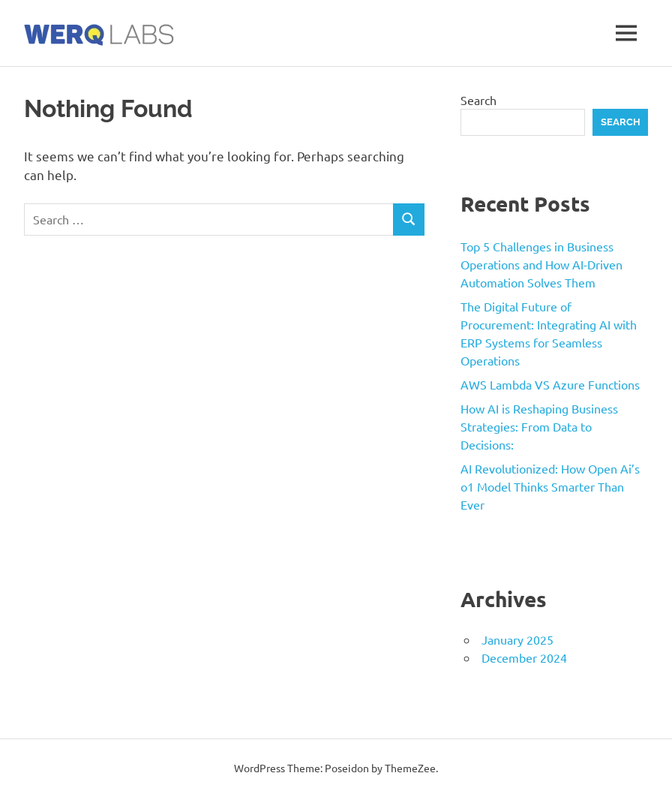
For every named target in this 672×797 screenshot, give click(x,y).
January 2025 (517, 639)
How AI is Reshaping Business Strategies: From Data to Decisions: (539, 426)
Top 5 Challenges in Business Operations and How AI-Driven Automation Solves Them (541, 264)
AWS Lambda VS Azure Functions (550, 384)
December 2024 (524, 657)
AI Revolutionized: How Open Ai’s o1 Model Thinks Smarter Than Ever (550, 486)
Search (478, 100)
